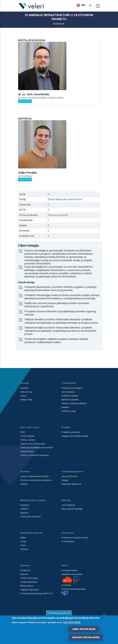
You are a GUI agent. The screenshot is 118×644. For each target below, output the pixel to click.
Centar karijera (27, 436)
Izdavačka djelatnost (71, 484)
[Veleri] (31, 9)
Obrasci (24, 549)
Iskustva (24, 513)
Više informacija (72, 622)
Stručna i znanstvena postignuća (36, 480)
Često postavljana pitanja (74, 589)
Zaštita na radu (69, 411)
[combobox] (81, 5)
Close (104, 615)
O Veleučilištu (68, 541)
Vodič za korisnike (29, 578)
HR (81, 5)
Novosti (24, 574)
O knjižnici (25, 570)
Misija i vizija (26, 399)
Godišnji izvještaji (70, 396)
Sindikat (65, 407)
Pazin (23, 545)
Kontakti (24, 388)
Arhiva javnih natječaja (72, 509)
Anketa (24, 484)
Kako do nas (26, 392)
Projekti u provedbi (71, 432)
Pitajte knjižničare (29, 582)
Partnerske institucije (31, 517)
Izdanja (65, 480)
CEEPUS (24, 509)
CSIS (23, 432)
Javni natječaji (68, 505)
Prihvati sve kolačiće (86, 637)
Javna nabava (68, 392)
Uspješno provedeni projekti (75, 436)
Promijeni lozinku (70, 570)
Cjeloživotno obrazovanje (33, 444)
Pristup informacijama (72, 388)
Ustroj (23, 396)
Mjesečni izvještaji (70, 399)
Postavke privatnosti (59, 613)
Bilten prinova (27, 586)
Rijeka (23, 538)
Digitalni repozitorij (29, 590)
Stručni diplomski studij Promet (65, 199)
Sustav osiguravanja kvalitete (34, 476)
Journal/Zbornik (69, 476)
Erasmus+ (25, 505)
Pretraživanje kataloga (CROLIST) (36, 593)
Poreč (23, 541)
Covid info (66, 585)
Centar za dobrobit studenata (35, 455)
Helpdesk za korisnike (72, 574)
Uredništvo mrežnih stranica (75, 538)
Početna (59, 24)
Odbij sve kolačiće (84, 629)
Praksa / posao (28, 440)
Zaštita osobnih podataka (74, 403)
